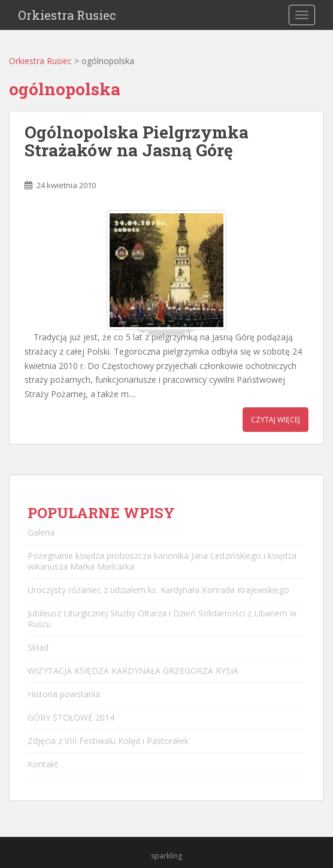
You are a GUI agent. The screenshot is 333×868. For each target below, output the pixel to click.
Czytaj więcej (276, 420)
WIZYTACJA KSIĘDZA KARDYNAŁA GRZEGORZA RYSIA (133, 671)
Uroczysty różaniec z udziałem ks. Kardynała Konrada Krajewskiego (158, 590)
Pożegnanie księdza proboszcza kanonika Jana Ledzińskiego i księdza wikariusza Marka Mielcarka (162, 561)
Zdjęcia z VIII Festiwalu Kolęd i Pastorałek (108, 741)
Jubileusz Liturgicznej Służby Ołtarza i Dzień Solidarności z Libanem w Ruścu (162, 619)
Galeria (41, 532)
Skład (38, 647)
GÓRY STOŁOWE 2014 (71, 717)
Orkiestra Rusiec (67, 15)
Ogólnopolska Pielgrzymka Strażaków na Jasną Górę (137, 141)
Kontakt (43, 764)
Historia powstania (64, 694)
